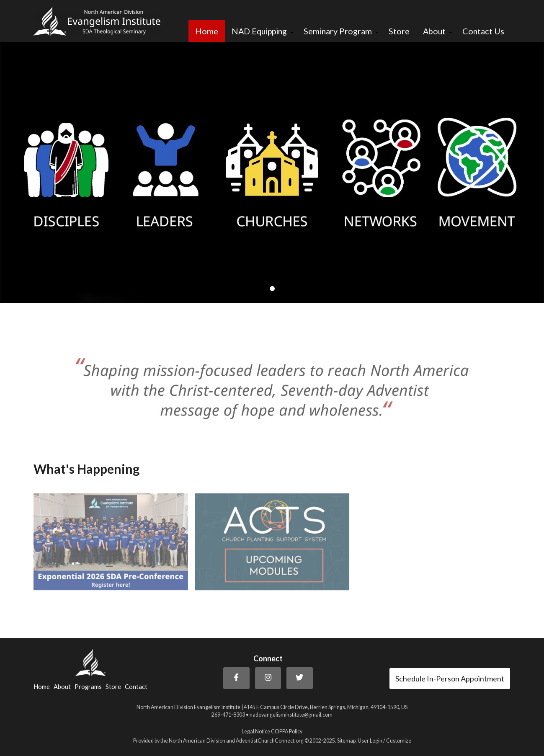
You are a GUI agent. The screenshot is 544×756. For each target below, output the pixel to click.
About (434, 31)
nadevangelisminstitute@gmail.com (291, 715)
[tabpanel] (272, 173)
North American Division (197, 741)
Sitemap (346, 741)
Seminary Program (338, 31)
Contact (136, 687)
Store (399, 31)
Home (207, 31)
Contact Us (483, 31)
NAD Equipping (259, 31)
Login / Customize (391, 741)
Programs (88, 687)
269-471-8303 (228, 715)
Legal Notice (256, 731)
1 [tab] (272, 289)
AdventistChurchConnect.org (270, 741)
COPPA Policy (287, 731)
